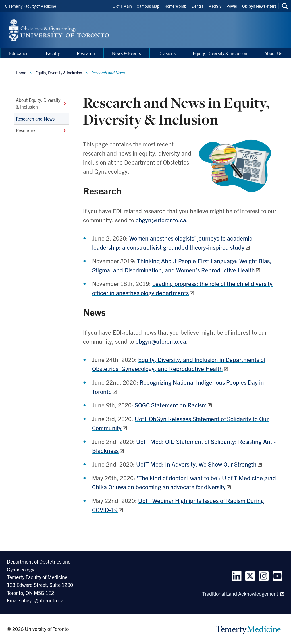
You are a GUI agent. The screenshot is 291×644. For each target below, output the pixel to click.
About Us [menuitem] (273, 53)
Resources (41, 130)
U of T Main (122, 6)
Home (21, 73)
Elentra (197, 6)
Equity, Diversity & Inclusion (59, 73)
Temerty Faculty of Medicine (30, 6)
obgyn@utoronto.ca (161, 220)
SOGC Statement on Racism (171, 405)
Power (232, 6)
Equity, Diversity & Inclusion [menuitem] (220, 53)
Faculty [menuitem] (53, 53)
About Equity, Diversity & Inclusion (41, 103)
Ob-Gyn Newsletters (259, 6)
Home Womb (175, 6)
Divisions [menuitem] (167, 53)
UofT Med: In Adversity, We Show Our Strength (196, 464)
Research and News (35, 119)
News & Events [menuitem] (126, 53)
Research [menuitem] (86, 53)
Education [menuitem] (19, 53)
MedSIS (215, 6)
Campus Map (148, 6)
